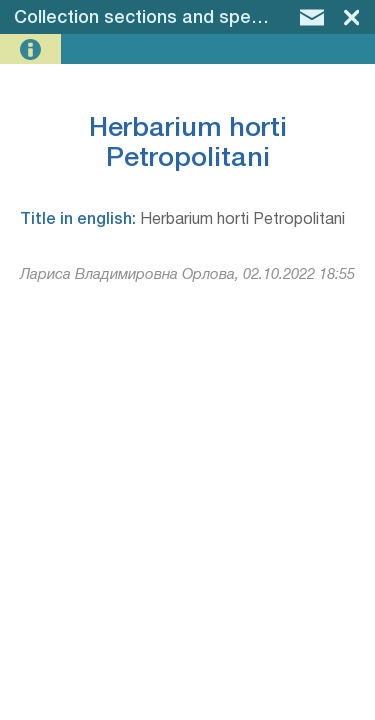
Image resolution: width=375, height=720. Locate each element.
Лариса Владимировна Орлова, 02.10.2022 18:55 (187, 275)
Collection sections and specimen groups (190, 18)
